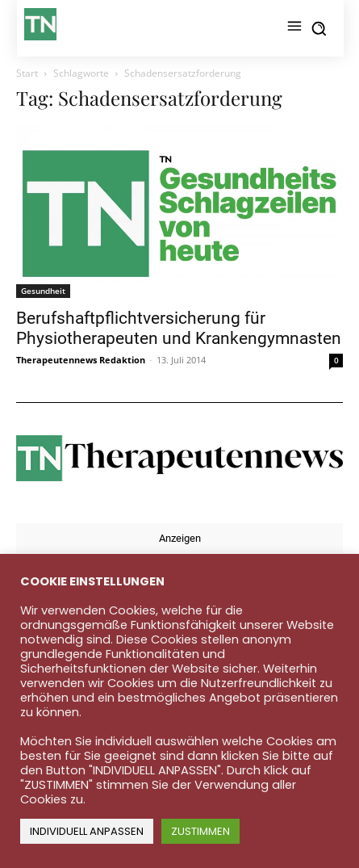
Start (27, 73)
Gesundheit (43, 291)
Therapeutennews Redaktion (81, 360)
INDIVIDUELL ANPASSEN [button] (87, 831)
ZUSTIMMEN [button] (200, 831)
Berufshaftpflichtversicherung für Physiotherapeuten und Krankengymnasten (179, 328)
